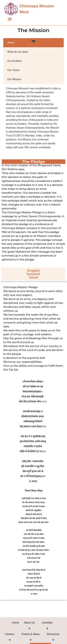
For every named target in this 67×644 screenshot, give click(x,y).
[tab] (33, 43)
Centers (10, 634)
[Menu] (10, 19)
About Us (29, 623)
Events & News (31, 634)
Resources (53, 634)
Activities (47, 623)
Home (16, 623)
